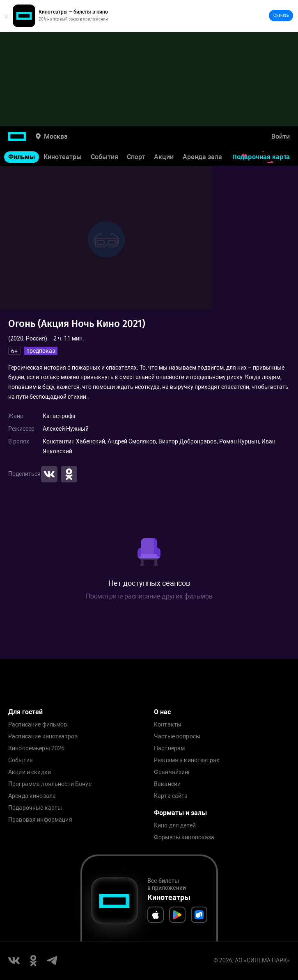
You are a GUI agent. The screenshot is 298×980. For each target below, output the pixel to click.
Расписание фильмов (38, 725)
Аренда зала (202, 157)
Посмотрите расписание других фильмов (149, 596)
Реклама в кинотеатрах (187, 760)
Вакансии (167, 784)
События (104, 157)
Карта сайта (171, 796)
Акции (164, 157)
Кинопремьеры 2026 (36, 748)
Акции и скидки (30, 772)
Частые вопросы (177, 737)
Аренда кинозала (32, 796)
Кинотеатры (63, 157)
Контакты (168, 725)
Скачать (281, 15)
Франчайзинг (172, 772)
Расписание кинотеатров (43, 737)
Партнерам (169, 748)
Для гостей (25, 712)
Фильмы (22, 157)
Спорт (136, 157)
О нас (162, 712)
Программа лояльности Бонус (50, 784)
